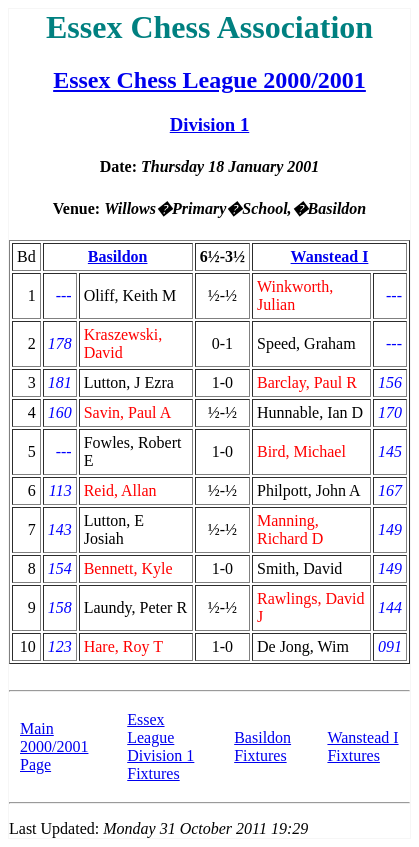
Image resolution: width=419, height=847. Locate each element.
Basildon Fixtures (262, 746)
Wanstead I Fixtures (362, 746)
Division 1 (210, 124)
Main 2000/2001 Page (54, 746)
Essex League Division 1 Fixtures (160, 746)
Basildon (118, 256)
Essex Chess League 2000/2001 (209, 80)
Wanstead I (330, 256)
